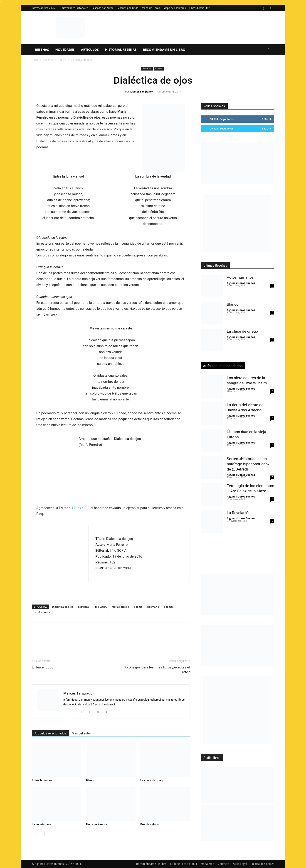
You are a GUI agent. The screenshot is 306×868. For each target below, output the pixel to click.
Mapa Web (207, 864)
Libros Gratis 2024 (200, 8)
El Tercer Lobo (43, 667)
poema (138, 607)
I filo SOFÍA (100, 607)
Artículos (90, 50)
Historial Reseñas (121, 50)
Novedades (65, 50)
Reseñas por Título (127, 8)
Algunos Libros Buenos (241, 283)
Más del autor (81, 733)
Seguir (267, 119)
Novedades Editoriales (75, 8)
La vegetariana (41, 824)
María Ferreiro (120, 607)
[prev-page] (35, 833)
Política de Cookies (262, 864)
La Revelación (239, 513)
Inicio (35, 60)
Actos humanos (42, 780)
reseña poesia (42, 612)
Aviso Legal (240, 864)
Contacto (223, 864)
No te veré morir (97, 824)
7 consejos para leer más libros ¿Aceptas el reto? (157, 670)
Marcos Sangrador (142, 91)
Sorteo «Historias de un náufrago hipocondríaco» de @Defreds (248, 464)
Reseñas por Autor (102, 8)
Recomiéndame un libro (164, 50)
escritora (83, 607)
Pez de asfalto (150, 824)
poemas (169, 607)
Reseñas (42, 50)
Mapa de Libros (151, 8)
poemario (153, 607)
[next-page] (42, 833)
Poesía (62, 60)
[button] (269, 50)
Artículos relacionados (50, 733)
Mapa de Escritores (175, 8)
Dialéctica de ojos (62, 607)
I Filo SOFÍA (81, 508)
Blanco (91, 780)
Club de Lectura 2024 (184, 864)
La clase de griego (152, 780)
